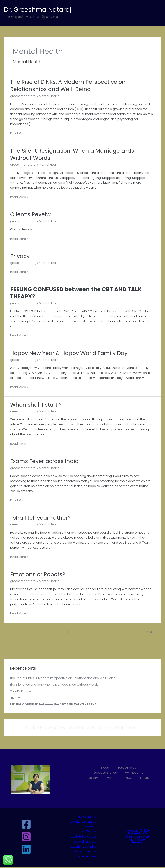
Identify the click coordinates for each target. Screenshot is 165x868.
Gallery (93, 779)
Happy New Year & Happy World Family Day (69, 354)
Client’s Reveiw (21, 692)
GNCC (128, 779)
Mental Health (49, 97)
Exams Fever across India (44, 462)
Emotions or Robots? (38, 575)
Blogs (105, 769)
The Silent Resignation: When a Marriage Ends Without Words (54, 685)
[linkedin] (27, 850)
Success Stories (105, 773)
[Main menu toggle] (157, 13)
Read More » (19, 134)
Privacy (15, 699)
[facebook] (27, 825)
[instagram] (27, 838)
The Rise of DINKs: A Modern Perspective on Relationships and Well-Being (63, 679)
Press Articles (126, 769)
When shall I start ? (36, 405)
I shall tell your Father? (40, 519)
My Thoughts (134, 773)
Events (111, 779)
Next (151, 633)
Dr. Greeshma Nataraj (43, 10)
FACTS (145, 779)
